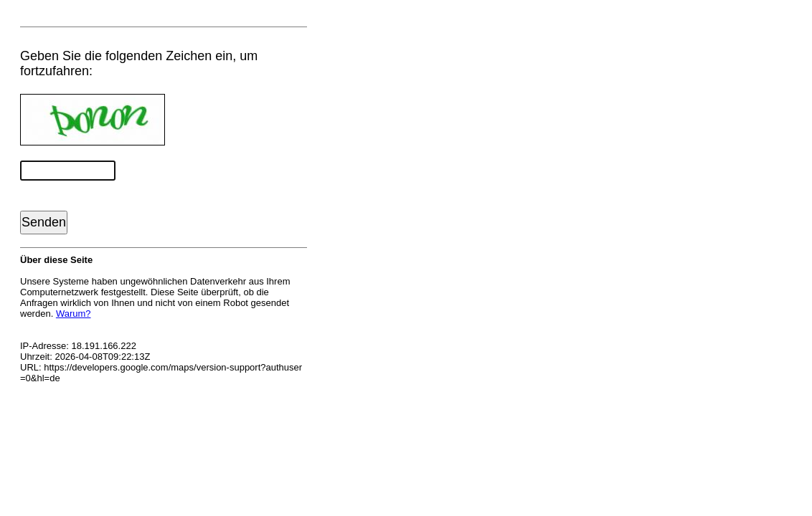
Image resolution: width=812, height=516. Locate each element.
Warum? (74, 314)
